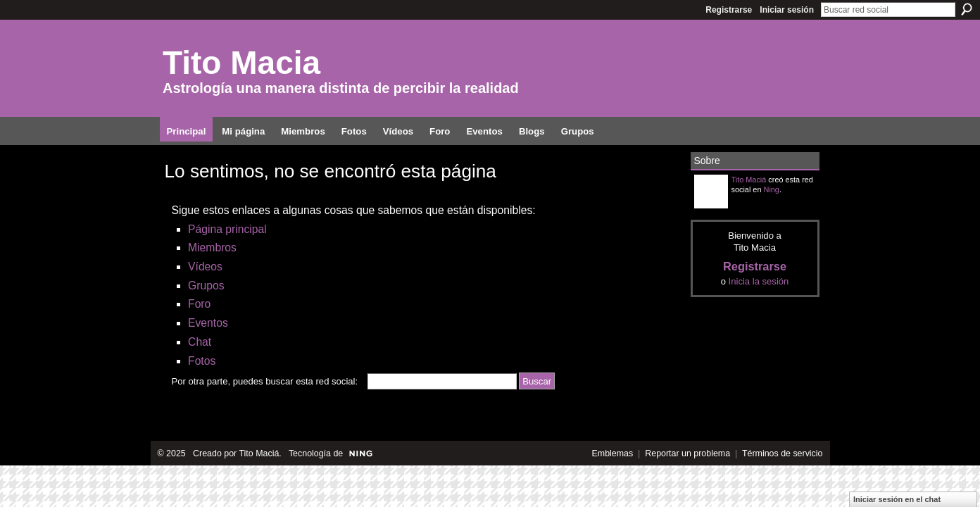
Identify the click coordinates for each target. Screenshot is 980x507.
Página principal (227, 229)
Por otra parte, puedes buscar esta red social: (265, 381)
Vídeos (205, 267)
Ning (772, 189)
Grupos (206, 286)
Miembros (212, 248)
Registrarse (729, 10)
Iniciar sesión (787, 10)
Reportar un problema (687, 453)
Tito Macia (241, 63)
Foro (199, 304)
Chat (200, 342)
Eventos (208, 323)
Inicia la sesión (759, 281)
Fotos (202, 361)
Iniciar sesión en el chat (897, 499)
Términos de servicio (783, 453)
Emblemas (613, 453)
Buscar (967, 9)
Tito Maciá (749, 180)
